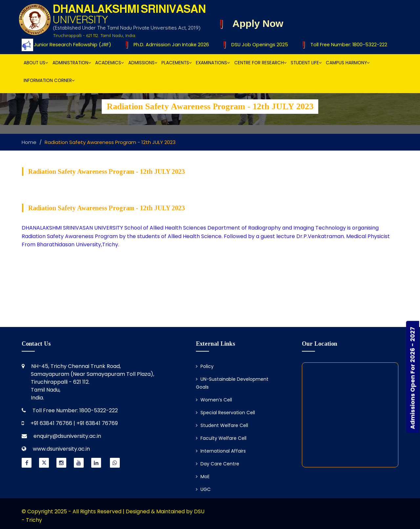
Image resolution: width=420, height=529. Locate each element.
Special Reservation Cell (225, 413)
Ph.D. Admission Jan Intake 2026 (170, 45)
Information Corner (49, 81)
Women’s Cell (214, 400)
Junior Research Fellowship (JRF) (71, 45)
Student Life (306, 63)
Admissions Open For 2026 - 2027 (413, 378)
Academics (110, 63)
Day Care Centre (218, 464)
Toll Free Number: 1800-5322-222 (347, 45)
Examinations (213, 63)
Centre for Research (261, 63)
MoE (203, 477)
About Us (36, 63)
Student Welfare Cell (222, 425)
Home (29, 142)
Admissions (143, 63)
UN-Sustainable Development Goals (232, 383)
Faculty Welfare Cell (221, 438)
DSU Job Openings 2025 (258, 45)
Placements (177, 63)
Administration (72, 63)
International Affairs (221, 451)
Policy (205, 366)
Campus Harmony (348, 63)
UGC (203, 489)
